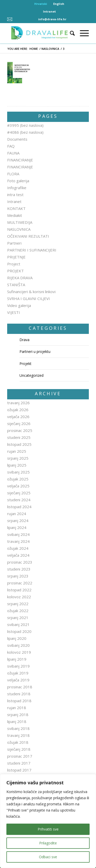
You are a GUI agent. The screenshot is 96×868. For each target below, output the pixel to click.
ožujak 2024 (18, 548)
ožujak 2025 (18, 479)
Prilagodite (48, 843)
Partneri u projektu (35, 351)
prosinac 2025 (20, 430)
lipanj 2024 (17, 527)
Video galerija (19, 305)
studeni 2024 (19, 500)
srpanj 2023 (18, 576)
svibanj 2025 (18, 472)
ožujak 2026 (18, 410)
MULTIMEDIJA (20, 222)
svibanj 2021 (18, 624)
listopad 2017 (19, 770)
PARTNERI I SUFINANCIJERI (32, 250)
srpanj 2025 (18, 458)
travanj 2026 (18, 403)
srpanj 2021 (18, 618)
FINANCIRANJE (20, 160)
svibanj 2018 (18, 728)
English (59, 4)
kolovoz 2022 (19, 597)
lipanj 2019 (17, 659)
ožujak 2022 (18, 611)
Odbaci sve (48, 857)
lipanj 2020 (17, 638)
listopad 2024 (19, 507)
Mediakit (15, 215)
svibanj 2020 (18, 645)
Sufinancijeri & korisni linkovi (31, 292)
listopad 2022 (19, 590)
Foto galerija (18, 181)
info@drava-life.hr (52, 19)
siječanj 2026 (19, 423)
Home (34, 49)
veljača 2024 (18, 555)
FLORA (13, 174)
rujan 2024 (17, 514)
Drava (24, 340)
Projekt (25, 364)
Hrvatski (41, 4)
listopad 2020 (19, 631)
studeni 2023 (19, 569)
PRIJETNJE (16, 257)
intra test (15, 195)
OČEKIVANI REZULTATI (28, 236)
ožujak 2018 (18, 742)
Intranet (49, 11)
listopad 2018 (19, 701)
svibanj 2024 (18, 534)
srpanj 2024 (18, 520)
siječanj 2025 (19, 493)
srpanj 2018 (18, 715)
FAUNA (13, 153)
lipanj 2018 (17, 721)
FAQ (11, 146)
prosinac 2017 (20, 756)
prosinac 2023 (20, 562)
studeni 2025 (19, 437)
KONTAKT (16, 208)
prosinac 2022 (20, 583)
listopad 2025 (19, 444)
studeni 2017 (19, 763)
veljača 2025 (18, 486)
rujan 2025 (17, 451)
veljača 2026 (18, 417)
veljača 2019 (18, 680)
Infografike (17, 188)
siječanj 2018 (19, 749)
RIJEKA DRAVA (20, 278)
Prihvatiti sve (48, 829)
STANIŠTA (16, 285)
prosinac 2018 (20, 687)
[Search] (70, 33)
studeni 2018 (19, 694)
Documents (17, 139)
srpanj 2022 (18, 604)
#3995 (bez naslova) (25, 125)
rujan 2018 (17, 708)
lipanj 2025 (17, 465)
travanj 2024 (18, 541)
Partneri (14, 243)
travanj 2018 (18, 735)
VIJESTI (14, 312)
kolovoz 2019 (19, 652)
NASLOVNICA (50, 49)
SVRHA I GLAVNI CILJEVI (29, 298)
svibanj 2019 (18, 666)
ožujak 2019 (18, 673)
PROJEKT (15, 271)
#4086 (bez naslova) (25, 132)
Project (14, 264)
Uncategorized (31, 375)
